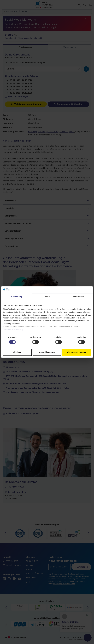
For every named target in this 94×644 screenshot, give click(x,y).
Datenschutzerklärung (13, 329)
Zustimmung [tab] (16, 297)
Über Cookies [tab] (78, 297)
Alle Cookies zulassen (77, 352)
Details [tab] (47, 297)
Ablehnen (17, 352)
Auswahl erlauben (47, 352)
